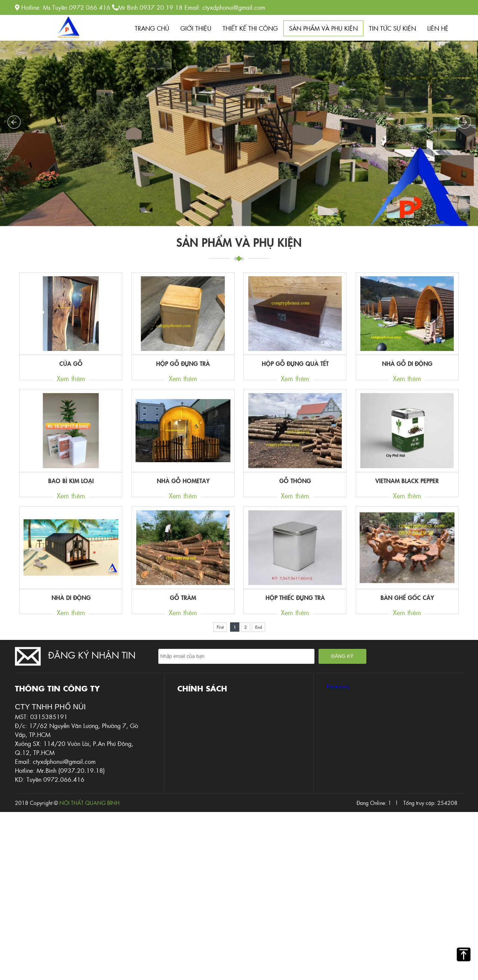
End (258, 627)
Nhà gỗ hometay (183, 480)
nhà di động (71, 597)
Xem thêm (71, 378)
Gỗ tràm (183, 597)
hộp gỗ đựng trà (183, 363)
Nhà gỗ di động (407, 363)
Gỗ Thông (295, 480)
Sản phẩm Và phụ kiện (323, 28)
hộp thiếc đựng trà (295, 597)
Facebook (338, 686)
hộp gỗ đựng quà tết (295, 363)
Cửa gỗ (71, 363)
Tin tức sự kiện (392, 28)
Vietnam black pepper (407, 480)
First (220, 627)
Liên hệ (438, 28)
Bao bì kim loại (71, 480)
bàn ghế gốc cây (407, 597)
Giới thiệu (196, 28)
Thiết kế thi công (250, 28)
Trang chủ (152, 28)
